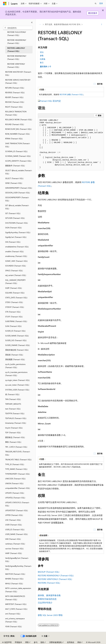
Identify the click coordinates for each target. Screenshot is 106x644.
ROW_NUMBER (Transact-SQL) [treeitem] (17, 134)
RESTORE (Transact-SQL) (49, 583)
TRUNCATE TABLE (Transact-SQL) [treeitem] (18, 460)
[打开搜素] (96, 4)
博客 (27, 642)
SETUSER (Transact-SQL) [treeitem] (15, 218)
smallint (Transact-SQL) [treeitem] (14, 251)
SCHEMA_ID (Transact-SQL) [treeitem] (16, 151)
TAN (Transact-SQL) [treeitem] (13, 399)
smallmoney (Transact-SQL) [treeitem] (16, 256)
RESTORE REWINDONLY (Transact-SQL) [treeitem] (17, 58)
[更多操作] (102, 24)
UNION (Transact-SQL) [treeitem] (14, 483)
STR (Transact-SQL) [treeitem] (13, 312)
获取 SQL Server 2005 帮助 (50, 615)
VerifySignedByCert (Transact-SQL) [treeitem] (17, 560)
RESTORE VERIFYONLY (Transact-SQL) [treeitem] (16, 66)
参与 (36, 642)
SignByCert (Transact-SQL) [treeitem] (16, 237)
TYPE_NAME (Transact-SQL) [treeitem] (16, 469)
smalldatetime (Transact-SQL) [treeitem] (17, 247)
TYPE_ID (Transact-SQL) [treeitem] (15, 464)
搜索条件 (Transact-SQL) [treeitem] (15, 166)
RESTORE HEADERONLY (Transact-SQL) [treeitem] (17, 42)
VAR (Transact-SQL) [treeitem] (13, 539)
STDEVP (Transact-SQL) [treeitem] (15, 307)
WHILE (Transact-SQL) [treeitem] (14, 584)
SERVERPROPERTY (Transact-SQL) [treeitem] (19, 188)
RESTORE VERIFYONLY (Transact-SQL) (55, 579)
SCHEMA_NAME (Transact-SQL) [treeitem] (18, 156)
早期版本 (18, 642)
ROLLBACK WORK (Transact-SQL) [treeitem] (19, 119)
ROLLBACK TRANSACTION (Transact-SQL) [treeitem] (16, 113)
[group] (71, 144)
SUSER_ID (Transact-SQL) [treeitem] (15, 331)
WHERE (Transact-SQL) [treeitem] (14, 579)
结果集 (43, 59)
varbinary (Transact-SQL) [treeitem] (15, 544)
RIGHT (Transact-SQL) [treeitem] (14, 107)
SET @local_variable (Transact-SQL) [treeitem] (17, 207)
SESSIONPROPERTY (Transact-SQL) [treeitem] (17, 199)
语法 (42, 52)
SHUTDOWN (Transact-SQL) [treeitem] (17, 223)
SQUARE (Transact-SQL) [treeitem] (15, 293)
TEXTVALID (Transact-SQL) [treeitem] (16, 418)
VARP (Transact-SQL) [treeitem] (14, 553)
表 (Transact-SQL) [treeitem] (12, 394)
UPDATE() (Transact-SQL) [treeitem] (15, 498)
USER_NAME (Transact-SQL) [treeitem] (16, 534)
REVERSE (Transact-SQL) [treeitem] (15, 92)
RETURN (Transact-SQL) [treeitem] (15, 88)
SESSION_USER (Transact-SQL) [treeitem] (18, 193)
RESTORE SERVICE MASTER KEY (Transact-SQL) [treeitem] (18, 81)
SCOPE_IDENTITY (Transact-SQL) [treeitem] (18, 161)
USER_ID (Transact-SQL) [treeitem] (15, 529)
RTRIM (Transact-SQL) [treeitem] (14, 139)
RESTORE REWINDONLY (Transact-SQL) (56, 575)
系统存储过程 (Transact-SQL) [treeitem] (17, 350)
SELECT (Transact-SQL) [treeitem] (14, 178)
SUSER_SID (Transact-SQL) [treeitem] (16, 340)
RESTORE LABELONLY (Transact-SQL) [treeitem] (16, 50)
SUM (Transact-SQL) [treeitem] (13, 326)
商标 (79, 642)
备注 (42, 62)
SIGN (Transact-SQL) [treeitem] (13, 228)
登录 (101, 3)
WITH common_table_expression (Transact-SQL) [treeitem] (18, 590)
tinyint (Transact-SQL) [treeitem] (14, 428)
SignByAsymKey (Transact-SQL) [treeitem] (18, 232)
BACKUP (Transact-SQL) (49, 572)
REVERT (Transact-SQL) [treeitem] (14, 97)
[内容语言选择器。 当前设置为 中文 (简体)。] (9, 636)
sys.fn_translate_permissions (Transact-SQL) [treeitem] (16, 374)
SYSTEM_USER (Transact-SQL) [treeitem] (17, 390)
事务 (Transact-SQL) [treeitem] (13, 442)
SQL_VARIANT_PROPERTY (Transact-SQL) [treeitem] (15, 282)
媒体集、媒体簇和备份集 (49, 595)
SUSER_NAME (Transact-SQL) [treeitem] (17, 336)
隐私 (42, 642)
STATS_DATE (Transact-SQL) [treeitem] (16, 298)
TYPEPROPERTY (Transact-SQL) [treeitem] (17, 474)
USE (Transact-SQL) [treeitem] (13, 520)
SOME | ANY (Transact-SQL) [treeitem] (16, 261)
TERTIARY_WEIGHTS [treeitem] (13, 404)
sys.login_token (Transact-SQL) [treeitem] (17, 380)
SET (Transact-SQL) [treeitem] (13, 213)
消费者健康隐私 (56, 642)
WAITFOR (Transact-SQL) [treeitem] (15, 574)
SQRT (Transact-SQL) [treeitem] (14, 288)
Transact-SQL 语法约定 (50, 101)
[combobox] (18, 28)
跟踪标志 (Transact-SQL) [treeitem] (15, 437)
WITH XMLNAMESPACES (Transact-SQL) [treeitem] (15, 598)
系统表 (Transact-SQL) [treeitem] (14, 355)
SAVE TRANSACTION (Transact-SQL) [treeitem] (18, 145)
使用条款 (71, 642)
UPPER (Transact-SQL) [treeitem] (14, 515)
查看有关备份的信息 (47, 599)
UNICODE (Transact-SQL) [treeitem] (15, 479)
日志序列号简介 (45, 603)
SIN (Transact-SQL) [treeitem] (13, 242)
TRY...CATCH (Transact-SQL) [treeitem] (16, 447)
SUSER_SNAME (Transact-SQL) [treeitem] (17, 345)
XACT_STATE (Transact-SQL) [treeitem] (16, 609)
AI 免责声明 (7, 642)
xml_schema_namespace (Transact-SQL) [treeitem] (15, 620)
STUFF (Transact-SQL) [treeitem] (14, 317)
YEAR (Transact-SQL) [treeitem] (13, 626)
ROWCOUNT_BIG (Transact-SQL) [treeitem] (18, 129)
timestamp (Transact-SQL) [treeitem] (16, 423)
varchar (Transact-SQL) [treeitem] (14, 549)
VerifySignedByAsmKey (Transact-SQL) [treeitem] (19, 568)
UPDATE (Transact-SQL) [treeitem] (15, 493)
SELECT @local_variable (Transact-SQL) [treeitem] (19, 172)
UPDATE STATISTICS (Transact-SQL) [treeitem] (17, 504)
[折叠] (32, 22)
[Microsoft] (5, 4)
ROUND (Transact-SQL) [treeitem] (15, 124)
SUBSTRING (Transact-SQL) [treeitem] (16, 321)
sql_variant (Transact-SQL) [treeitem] (16, 275)
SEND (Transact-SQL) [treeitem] (14, 183)
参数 (42, 56)
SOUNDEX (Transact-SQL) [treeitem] (16, 266)
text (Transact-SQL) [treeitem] (13, 409)
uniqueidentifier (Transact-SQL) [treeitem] (18, 488)
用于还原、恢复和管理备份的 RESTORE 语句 (63, 24)
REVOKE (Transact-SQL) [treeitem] (15, 102)
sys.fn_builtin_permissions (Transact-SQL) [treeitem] (15, 366)
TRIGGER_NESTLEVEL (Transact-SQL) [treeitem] (18, 453)
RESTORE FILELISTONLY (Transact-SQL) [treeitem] (17, 34)
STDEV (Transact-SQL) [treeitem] (14, 302)
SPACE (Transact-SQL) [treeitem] (14, 271)
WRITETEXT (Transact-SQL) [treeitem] (16, 604)
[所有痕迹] (40, 24)
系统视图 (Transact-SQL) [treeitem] (15, 359)
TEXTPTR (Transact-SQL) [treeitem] (15, 413)
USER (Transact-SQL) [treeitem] (14, 525)
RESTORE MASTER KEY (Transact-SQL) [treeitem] (18, 73)
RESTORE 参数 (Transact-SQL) (71, 94)
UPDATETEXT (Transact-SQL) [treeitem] (17, 510)
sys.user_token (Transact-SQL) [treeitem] (17, 385)
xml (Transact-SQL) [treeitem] (13, 614)
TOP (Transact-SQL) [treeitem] (13, 432)
